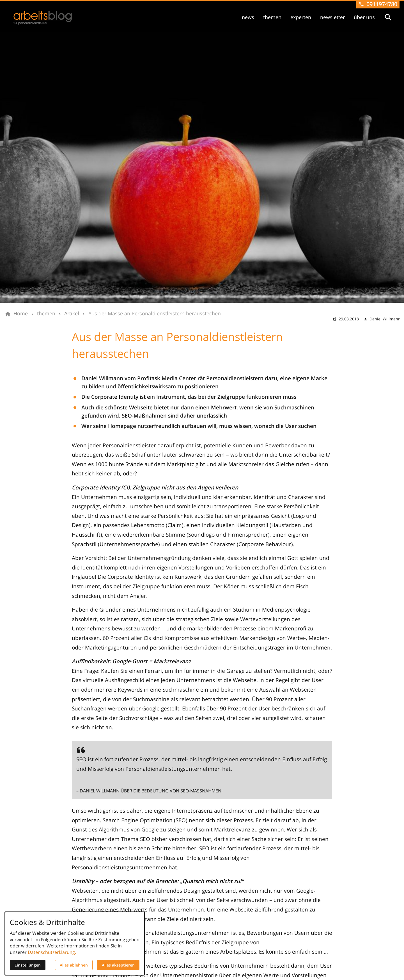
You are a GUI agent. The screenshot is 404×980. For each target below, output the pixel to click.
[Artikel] (72, 314)
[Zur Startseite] (43, 18)
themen (272, 17)
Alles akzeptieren (118, 965)
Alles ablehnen (74, 965)
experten (301, 17)
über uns (364, 17)
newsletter (332, 17)
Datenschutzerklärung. (52, 952)
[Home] (21, 314)
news (248, 17)
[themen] (46, 314)
